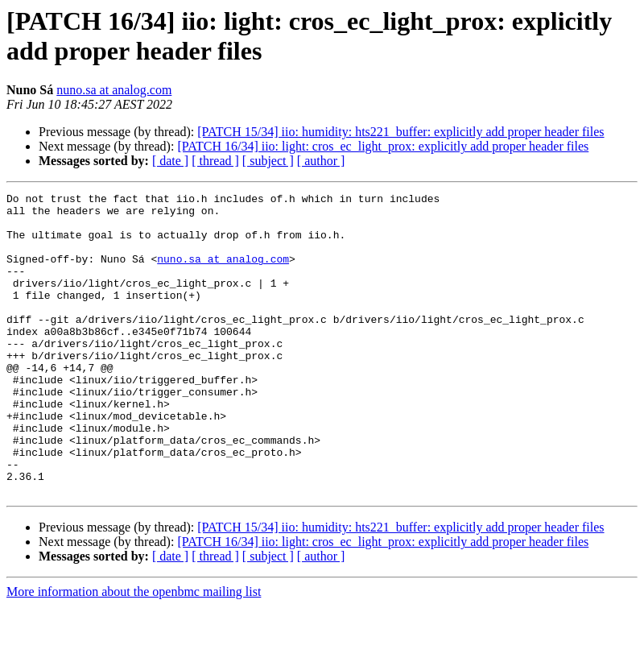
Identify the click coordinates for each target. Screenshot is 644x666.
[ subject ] (268, 161)
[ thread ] (215, 161)
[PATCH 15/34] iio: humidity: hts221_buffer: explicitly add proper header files (400, 132)
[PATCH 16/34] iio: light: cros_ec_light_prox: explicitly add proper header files (383, 146)
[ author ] (321, 161)
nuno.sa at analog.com (114, 90)
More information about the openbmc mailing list (134, 652)
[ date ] (170, 161)
